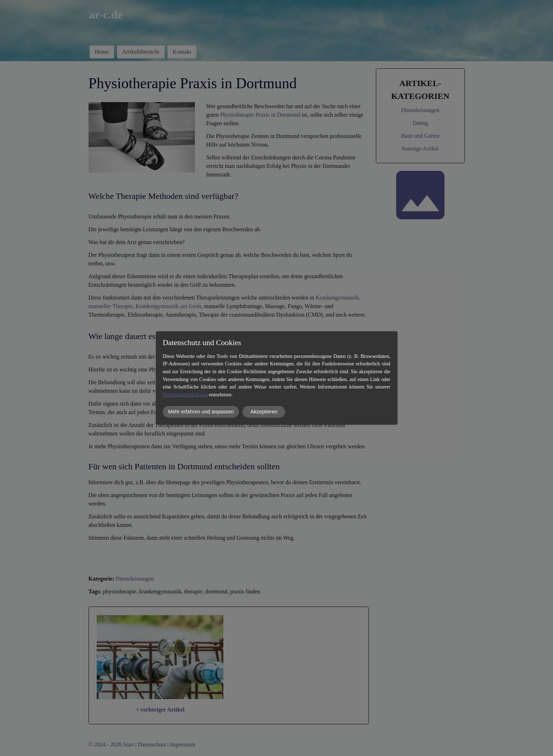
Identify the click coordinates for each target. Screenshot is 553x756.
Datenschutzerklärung (185, 395)
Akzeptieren (264, 412)
